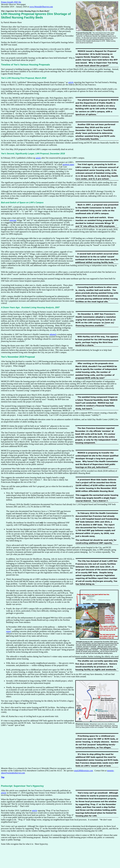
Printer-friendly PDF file (11, 2)
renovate (13, 220)
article (71, 82)
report (9, 631)
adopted (53, 334)
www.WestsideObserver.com (41, 7)
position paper (68, 164)
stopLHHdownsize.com (83, 771)
